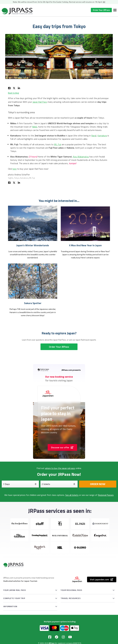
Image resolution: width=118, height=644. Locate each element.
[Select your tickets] (59, 484)
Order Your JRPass (101, 10)
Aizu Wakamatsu (81, 157)
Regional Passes (106, 495)
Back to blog (13, 93)
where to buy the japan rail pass (60, 468)
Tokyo (17, 178)
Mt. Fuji (58, 144)
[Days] (20, 484)
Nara (94, 136)
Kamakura (102, 136)
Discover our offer (62, 447)
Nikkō (35, 127)
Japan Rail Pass (40, 102)
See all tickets (72, 495)
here (15, 169)
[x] (104, 2)
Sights (11, 178)
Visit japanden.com (102, 579)
